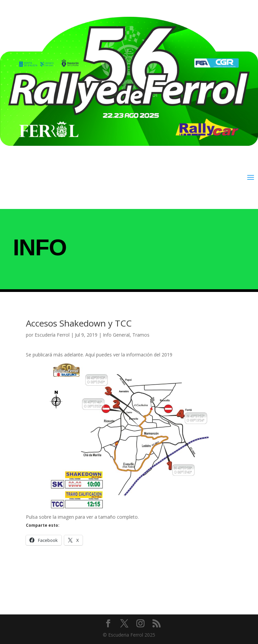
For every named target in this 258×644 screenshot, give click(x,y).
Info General (116, 335)
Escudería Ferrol (52, 335)
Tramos (141, 335)
